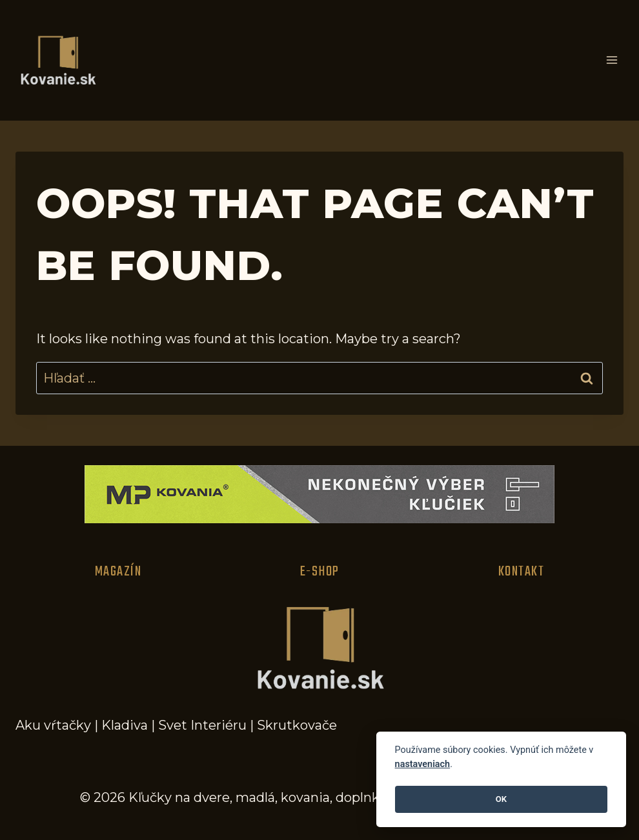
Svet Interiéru (202, 725)
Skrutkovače (297, 725)
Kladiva (125, 725)
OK (501, 799)
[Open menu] (612, 60)
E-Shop (320, 572)
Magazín (118, 572)
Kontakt (522, 572)
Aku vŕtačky (53, 725)
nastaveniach (423, 764)
